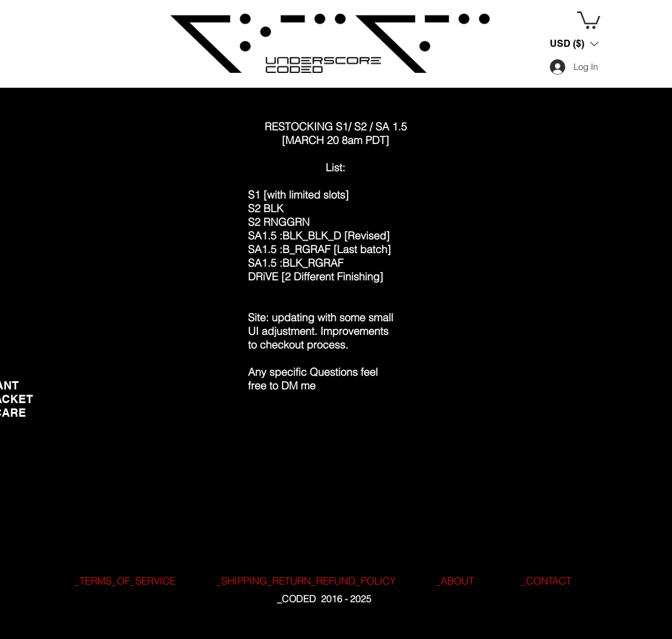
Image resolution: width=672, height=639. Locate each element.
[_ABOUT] (455, 581)
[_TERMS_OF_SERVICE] (125, 581)
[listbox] (574, 44)
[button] (589, 19)
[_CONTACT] (546, 581)
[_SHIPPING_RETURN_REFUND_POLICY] (306, 581)
